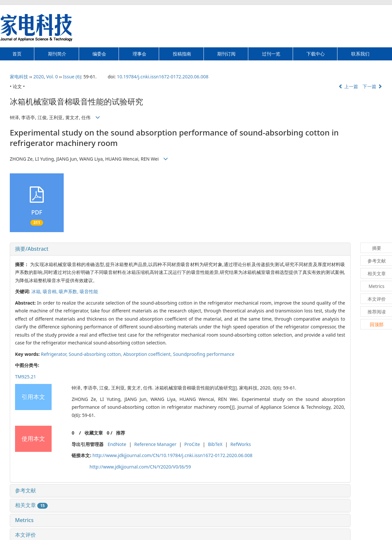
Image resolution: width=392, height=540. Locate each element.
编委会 (99, 54)
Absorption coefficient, (148, 354)
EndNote (117, 444)
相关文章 (31, 505)
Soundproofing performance (204, 354)
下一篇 (372, 86)
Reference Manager (155, 444)
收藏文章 (94, 433)
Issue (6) (72, 77)
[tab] (180, 249)
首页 (17, 54)
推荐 (121, 433)
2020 (39, 77)
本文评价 (25, 535)
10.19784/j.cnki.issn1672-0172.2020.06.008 (163, 77)
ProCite (192, 444)
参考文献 (25, 490)
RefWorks (241, 444)
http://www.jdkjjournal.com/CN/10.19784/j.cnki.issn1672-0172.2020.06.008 (172, 455)
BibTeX (215, 444)
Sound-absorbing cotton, (96, 354)
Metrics (24, 520)
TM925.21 (25, 377)
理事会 (139, 54)
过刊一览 (271, 54)
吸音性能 (89, 291)
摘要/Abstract (32, 249)
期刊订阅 (226, 54)
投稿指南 (182, 54)
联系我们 (360, 54)
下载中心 (316, 54)
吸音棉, (51, 291)
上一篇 (348, 86)
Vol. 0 (52, 77)
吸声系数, (69, 291)
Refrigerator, (55, 354)
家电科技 (19, 77)
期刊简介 (57, 54)
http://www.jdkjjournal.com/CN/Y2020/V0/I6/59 (140, 467)
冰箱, (37, 291)
